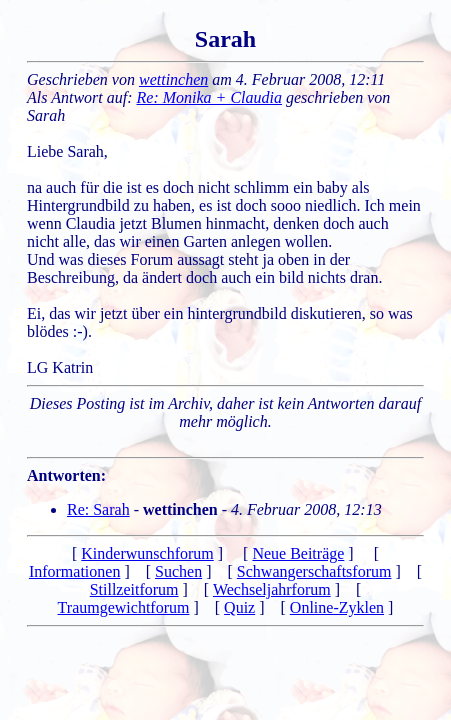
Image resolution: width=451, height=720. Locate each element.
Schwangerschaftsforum (314, 571)
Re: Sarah (98, 509)
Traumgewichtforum (124, 607)
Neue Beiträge (298, 553)
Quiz (239, 607)
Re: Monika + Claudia (209, 97)
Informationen (75, 571)
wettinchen (173, 79)
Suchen (178, 571)
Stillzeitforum (134, 589)
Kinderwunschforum (147, 553)
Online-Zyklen (337, 607)
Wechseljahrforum (272, 589)
